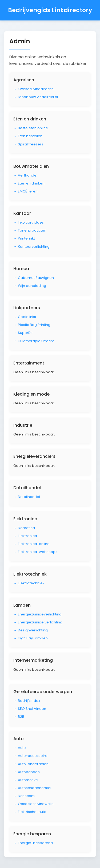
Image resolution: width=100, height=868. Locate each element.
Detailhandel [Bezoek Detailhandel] (29, 497)
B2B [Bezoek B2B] (21, 717)
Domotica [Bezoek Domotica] (26, 528)
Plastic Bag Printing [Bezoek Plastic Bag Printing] (34, 325)
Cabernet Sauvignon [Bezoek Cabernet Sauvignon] (36, 278)
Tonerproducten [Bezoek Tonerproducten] (32, 230)
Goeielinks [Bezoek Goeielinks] (27, 317)
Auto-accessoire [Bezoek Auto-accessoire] (33, 756)
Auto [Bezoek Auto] (22, 748)
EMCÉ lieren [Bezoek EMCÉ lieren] (28, 191)
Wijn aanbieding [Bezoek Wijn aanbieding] (32, 286)
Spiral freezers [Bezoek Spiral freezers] (31, 144)
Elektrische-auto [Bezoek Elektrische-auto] (32, 812)
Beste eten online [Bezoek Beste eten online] (33, 128)
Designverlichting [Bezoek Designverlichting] (33, 630)
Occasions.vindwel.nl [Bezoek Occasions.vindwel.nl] (36, 804)
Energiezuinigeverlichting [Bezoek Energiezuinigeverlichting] (40, 614)
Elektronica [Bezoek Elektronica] (27, 536)
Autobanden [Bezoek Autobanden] (29, 772)
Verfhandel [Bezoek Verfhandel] (28, 175)
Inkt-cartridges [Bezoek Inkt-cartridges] (31, 222)
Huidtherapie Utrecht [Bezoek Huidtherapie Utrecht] (36, 341)
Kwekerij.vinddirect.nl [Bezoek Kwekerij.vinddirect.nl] (36, 89)
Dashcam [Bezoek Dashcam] (26, 796)
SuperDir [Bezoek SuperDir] (25, 333)
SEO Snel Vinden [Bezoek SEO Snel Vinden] (32, 709)
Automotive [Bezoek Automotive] (28, 780)
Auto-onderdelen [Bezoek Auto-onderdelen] (33, 764)
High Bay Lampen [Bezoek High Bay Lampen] (33, 638)
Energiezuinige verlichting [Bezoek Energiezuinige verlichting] (40, 622)
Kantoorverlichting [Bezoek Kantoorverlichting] (34, 247)
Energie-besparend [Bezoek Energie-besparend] (35, 843)
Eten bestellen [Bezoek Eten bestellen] (30, 136)
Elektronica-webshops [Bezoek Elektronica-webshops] (38, 552)
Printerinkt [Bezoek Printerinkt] (26, 238)
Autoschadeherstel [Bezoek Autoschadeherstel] (35, 788)
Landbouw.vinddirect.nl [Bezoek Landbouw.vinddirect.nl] (38, 97)
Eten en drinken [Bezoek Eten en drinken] (31, 183)
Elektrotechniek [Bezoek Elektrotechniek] (31, 583)
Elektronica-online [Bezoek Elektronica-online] (34, 544)
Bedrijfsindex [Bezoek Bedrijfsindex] (29, 701)
